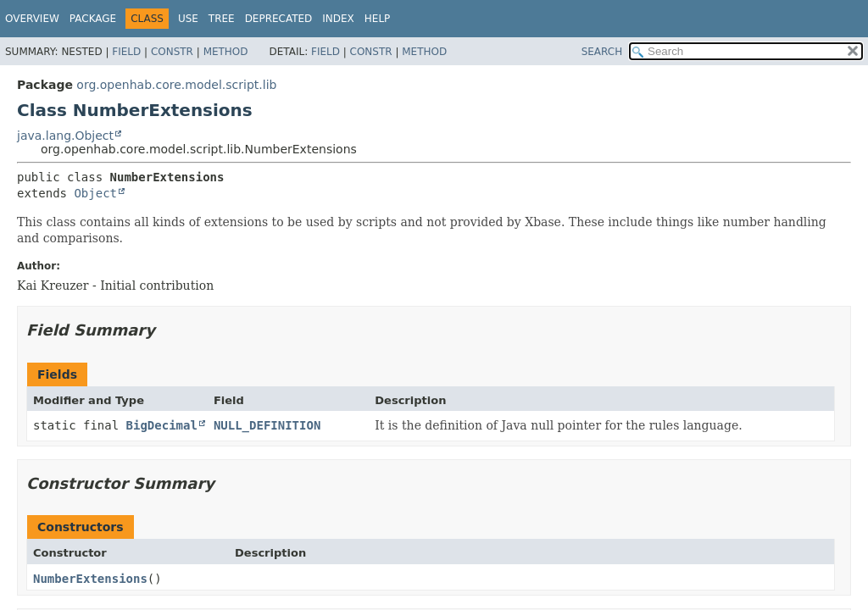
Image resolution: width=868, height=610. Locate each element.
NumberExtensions (90, 579)
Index (338, 19)
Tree (222, 19)
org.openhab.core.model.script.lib (176, 85)
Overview (32, 19)
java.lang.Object (65, 136)
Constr (172, 52)
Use (188, 19)
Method (226, 52)
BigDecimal (162, 425)
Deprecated (279, 19)
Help (378, 19)
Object (95, 193)
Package (93, 19)
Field (126, 52)
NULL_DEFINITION (267, 425)
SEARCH (602, 52)
